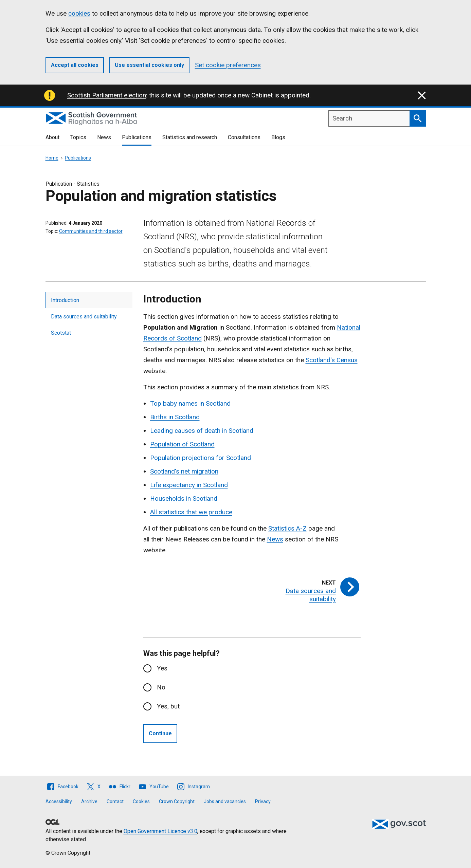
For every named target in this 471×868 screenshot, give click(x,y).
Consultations (244, 137)
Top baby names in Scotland (190, 403)
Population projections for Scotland (201, 458)
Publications (137, 137)
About (52, 137)
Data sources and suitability (84, 317)
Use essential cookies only (149, 65)
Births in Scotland (175, 417)
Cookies (141, 801)
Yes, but (168, 706)
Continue (160, 733)
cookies (79, 13)
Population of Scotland (182, 444)
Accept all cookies (75, 65)
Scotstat (61, 333)
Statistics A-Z (287, 528)
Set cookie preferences (228, 65)
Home (52, 158)
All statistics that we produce (191, 512)
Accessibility (59, 801)
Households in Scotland (184, 498)
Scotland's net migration (184, 471)
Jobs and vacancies (225, 801)
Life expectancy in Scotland (189, 485)
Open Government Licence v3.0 (160, 831)
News (104, 137)
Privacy (263, 801)
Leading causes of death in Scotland (202, 431)
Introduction (65, 300)
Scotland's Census (332, 360)
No (161, 687)
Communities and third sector (91, 231)
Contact (115, 801)
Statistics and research (190, 137)
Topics (78, 137)
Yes (162, 668)
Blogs (278, 137)
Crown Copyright (177, 801)
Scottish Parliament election (107, 95)
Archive (89, 801)
